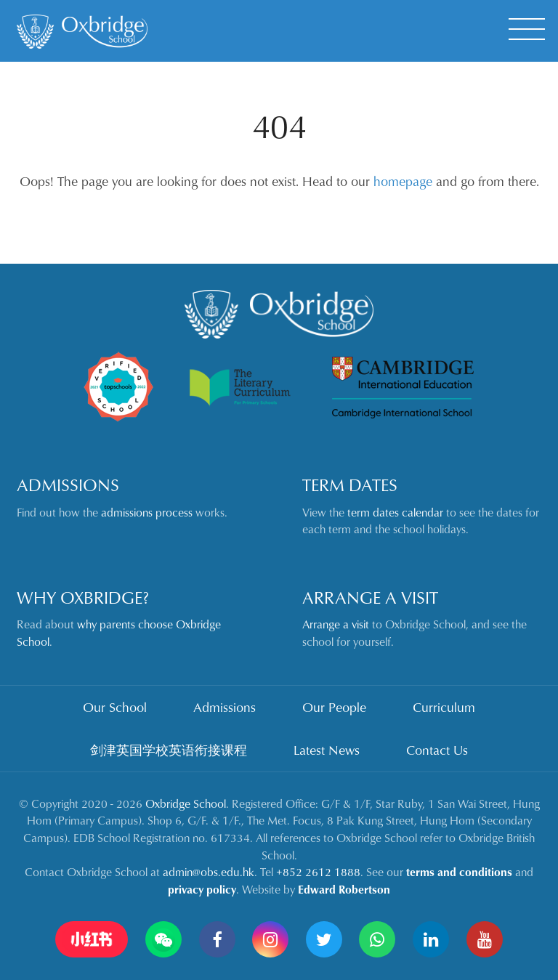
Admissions (68, 485)
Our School (115, 707)
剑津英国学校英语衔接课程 (169, 750)
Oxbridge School (186, 803)
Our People (334, 707)
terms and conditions (459, 872)
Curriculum (444, 707)
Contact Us (437, 750)
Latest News (327, 750)
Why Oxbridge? (83, 597)
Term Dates (350, 485)
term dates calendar (395, 512)
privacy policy (202, 889)
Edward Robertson (344, 889)
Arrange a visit (336, 624)
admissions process (147, 512)
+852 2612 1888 (318, 872)
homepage (403, 181)
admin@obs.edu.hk (209, 872)
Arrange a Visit (370, 597)
